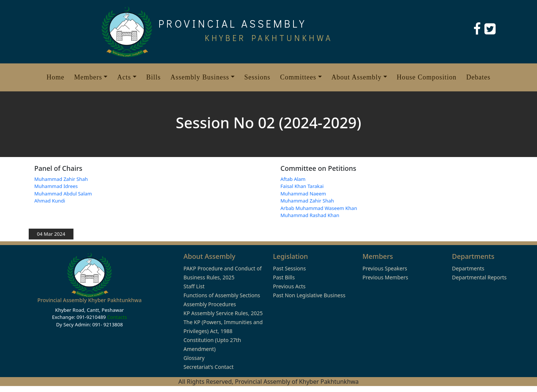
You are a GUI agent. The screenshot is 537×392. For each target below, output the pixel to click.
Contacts (117, 317)
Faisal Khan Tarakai (302, 186)
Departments (468, 268)
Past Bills (284, 277)
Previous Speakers (385, 268)
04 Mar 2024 (51, 234)
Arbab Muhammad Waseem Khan (319, 208)
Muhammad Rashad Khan (310, 215)
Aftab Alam (293, 179)
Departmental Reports (479, 277)
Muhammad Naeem (303, 194)
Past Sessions (289, 268)
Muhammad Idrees (56, 186)
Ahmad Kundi (50, 201)
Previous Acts (289, 286)
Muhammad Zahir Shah (61, 179)
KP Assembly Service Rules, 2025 (223, 313)
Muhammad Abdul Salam (63, 194)
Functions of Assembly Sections (222, 295)
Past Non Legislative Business (309, 295)
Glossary (194, 358)
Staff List (194, 286)
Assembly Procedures (210, 304)
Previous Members (385, 277)
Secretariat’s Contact (208, 367)
